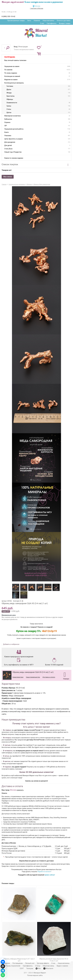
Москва (38, 6)
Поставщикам (17, 963)
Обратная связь (48, 966)
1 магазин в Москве (36, 8)
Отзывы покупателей (13, 966)
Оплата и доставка (64, 21)
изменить (20, 790)
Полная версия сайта (35, 975)
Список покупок (10, 164)
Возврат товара (65, 23)
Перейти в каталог (44, 872)
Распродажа (10, 57)
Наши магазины (48, 21)
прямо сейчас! (50, 875)
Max (38, 968)
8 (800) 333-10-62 (8, 16)
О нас (42, 23)
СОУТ (22, 968)
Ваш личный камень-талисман (15, 60)
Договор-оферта (43, 963)
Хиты (29, 21)
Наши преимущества (33, 677)
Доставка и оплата (49, 677)
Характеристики (18, 677)
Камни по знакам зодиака (14, 158)
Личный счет (30, 963)
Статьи (38, 966)
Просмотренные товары (16, 21)
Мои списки (8, 177)
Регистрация (23, 47)
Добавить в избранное (11, 644)
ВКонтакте (48, 969)
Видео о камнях (62, 966)
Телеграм (30, 968)
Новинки (37, 21)
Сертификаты (52, 23)
